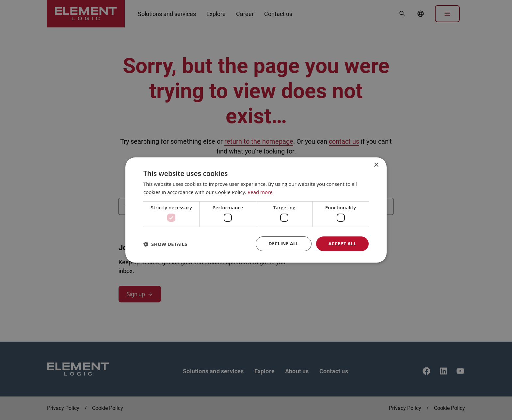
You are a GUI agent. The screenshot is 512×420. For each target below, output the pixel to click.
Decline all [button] (283, 243)
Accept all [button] (342, 243)
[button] (165, 244)
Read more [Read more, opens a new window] (260, 192)
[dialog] (256, 210)
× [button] (376, 165)
